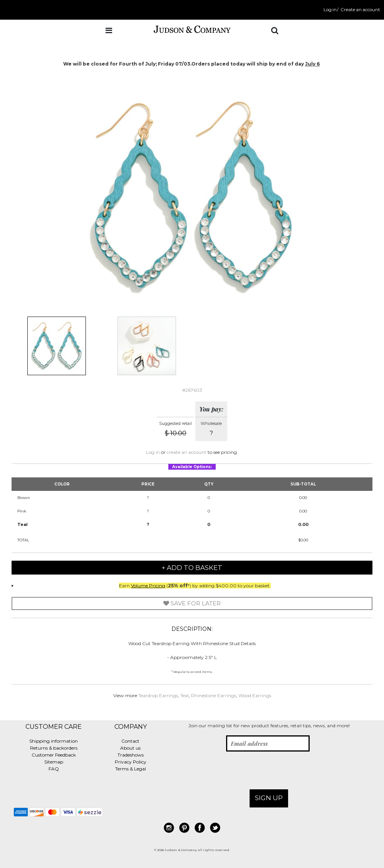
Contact (130, 741)
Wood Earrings (255, 695)
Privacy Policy (131, 762)
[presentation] (226, 770)
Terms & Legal (131, 769)
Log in (330, 10)
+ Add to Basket (192, 568)
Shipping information (54, 741)
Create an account (360, 10)
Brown (24, 498)
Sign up (269, 798)
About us (130, 748)
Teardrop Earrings (158, 695)
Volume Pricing (148, 586)
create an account (187, 452)
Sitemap (54, 762)
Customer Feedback (54, 755)
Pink (22, 511)
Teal (23, 524)
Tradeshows (131, 755)
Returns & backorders (54, 748)
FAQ (54, 769)
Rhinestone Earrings (214, 695)
